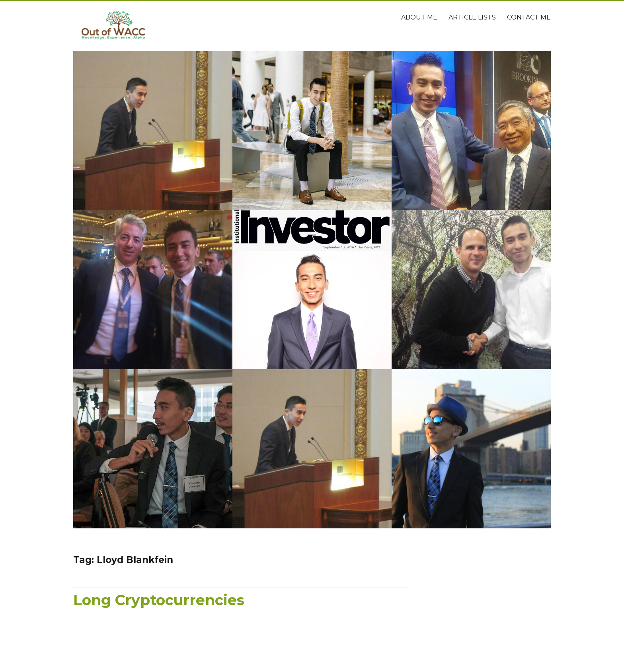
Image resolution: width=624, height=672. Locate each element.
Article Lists (472, 17)
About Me (419, 17)
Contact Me (529, 17)
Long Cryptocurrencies (159, 600)
